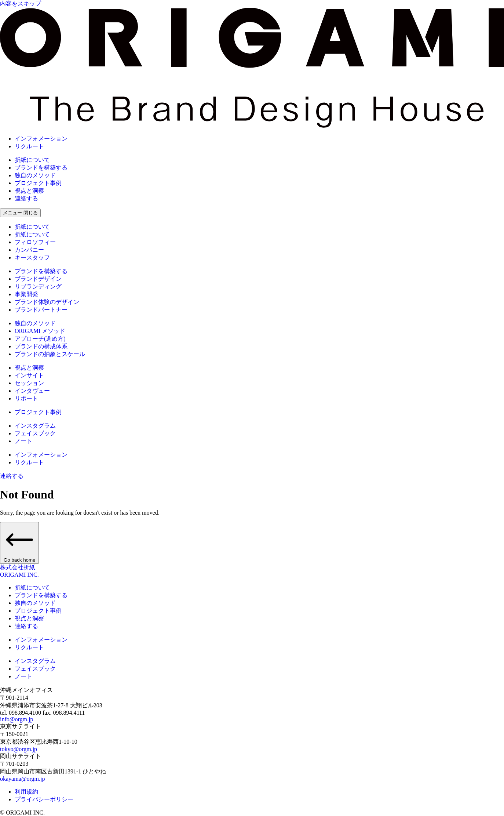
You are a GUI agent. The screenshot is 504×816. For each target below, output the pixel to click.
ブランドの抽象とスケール (50, 354)
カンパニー (29, 250)
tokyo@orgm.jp (19, 749)
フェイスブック (35, 433)
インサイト (29, 375)
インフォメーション (41, 139)
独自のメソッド (35, 175)
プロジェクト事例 (38, 183)
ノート (23, 441)
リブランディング (38, 286)
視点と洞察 (29, 191)
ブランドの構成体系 (41, 346)
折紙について (32, 160)
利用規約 (26, 792)
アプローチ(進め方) (40, 339)
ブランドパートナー (41, 310)
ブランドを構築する (41, 168)
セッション (29, 383)
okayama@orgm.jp (22, 779)
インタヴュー (32, 391)
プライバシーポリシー (44, 799)
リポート (26, 398)
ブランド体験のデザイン (47, 302)
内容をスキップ (21, 3)
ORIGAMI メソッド (40, 331)
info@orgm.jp (17, 719)
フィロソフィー (35, 242)
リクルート (29, 146)
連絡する (26, 198)
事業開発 (26, 294)
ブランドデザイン (38, 279)
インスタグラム (35, 426)
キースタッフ (32, 258)
